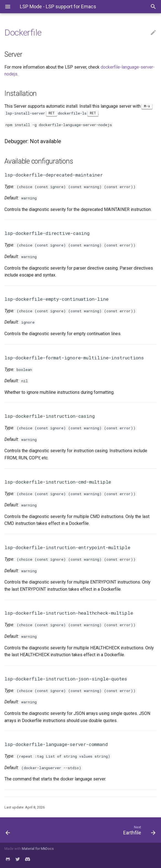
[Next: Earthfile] (100, 830)
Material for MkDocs (38, 849)
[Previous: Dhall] (21, 830)
